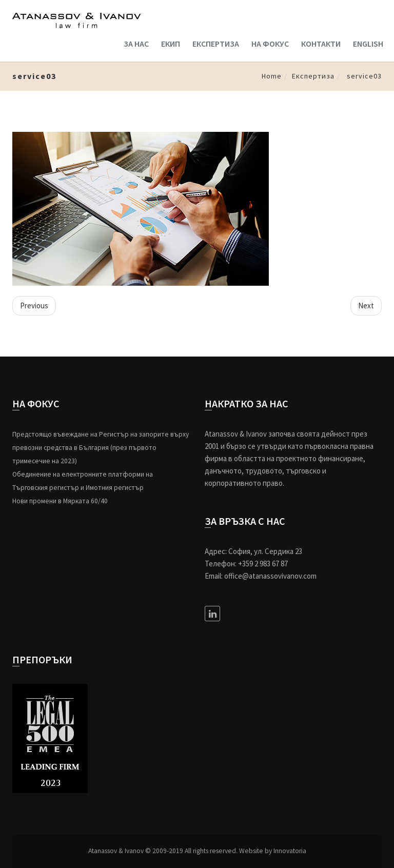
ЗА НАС (136, 44)
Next (366, 305)
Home (272, 76)
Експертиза (313, 76)
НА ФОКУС (270, 44)
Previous (34, 305)
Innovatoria (290, 851)
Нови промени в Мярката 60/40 (60, 501)
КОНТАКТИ (321, 44)
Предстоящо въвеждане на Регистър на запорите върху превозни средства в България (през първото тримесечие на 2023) (101, 448)
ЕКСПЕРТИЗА (216, 44)
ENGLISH (368, 44)
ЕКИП (171, 44)
